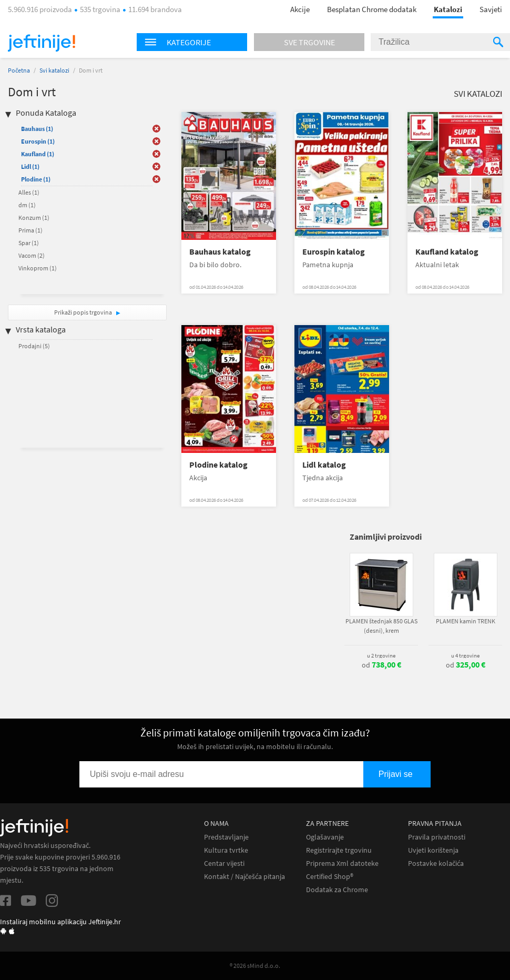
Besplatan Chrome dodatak (372, 9)
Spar (29, 243)
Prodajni (34, 346)
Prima (30, 230)
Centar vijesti (224, 863)
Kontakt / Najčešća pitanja (244, 877)
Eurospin (38, 141)
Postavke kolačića (436, 863)
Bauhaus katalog (220, 252)
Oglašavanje (325, 837)
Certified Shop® (330, 877)
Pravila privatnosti (437, 837)
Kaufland (38, 154)
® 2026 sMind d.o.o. (255, 966)
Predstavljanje (226, 837)
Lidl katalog (324, 465)
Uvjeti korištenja (433, 850)
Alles (29, 192)
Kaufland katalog (447, 252)
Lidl (30, 166)
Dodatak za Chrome (337, 890)
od (381, 665)
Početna (19, 70)
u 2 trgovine (381, 655)
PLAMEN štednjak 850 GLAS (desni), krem (381, 626)
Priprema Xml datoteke (342, 863)
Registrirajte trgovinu (339, 850)
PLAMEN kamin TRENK (466, 621)
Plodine (36, 179)
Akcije (300, 9)
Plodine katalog (218, 465)
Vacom (32, 255)
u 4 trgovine (465, 655)
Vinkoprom (38, 268)
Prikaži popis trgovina (84, 312)
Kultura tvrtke (226, 850)
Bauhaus (37, 129)
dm (27, 205)
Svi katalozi (54, 70)
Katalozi (448, 9)
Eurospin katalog (334, 252)
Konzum (34, 218)
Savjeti (491, 9)
